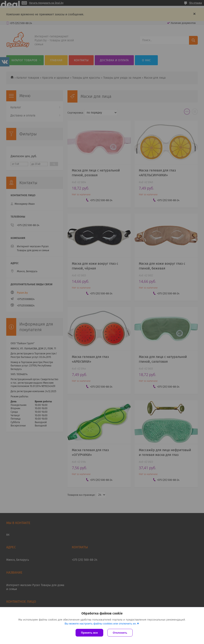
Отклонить (120, 633)
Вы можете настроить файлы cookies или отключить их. (101, 624)
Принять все (89, 633)
